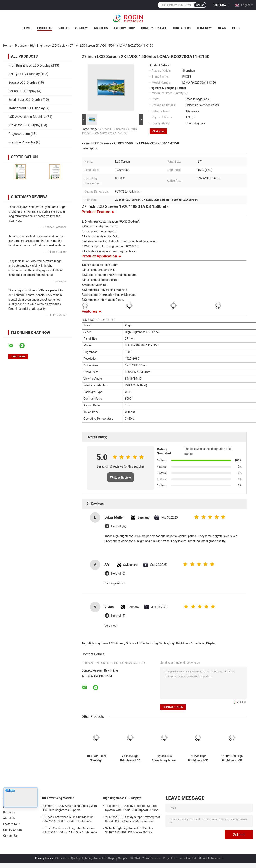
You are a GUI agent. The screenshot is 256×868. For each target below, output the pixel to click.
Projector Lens (19, 134)
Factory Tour (124, 28)
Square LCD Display (23, 83)
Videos (64, 28)
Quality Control (154, 28)
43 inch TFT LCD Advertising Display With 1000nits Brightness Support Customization (70, 808)
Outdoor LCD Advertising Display (147, 643)
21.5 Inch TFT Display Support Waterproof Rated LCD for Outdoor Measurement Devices (133, 820)
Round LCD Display (22, 91)
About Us (101, 28)
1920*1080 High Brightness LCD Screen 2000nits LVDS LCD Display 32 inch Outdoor (232, 758)
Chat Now (220, 5)
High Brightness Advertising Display (193, 643)
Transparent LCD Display (26, 108)
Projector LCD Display (24, 125)
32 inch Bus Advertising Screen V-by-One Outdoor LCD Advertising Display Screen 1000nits (164, 758)
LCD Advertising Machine (27, 117)
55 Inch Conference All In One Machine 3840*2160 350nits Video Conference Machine (68, 820)
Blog (236, 28)
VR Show (81, 28)
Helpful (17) (119, 526)
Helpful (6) (118, 574)
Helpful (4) (118, 616)
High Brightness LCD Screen (106, 643)
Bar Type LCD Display (24, 74)
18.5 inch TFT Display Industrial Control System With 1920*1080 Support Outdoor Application (132, 808)
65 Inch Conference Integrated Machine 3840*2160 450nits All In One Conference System (70, 831)
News (222, 28)
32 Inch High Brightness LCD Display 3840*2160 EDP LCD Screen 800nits (198, 758)
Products (45, 28)
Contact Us (182, 28)
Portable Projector (22, 142)
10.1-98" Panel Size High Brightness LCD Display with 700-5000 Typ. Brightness (96, 758)
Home (27, 28)
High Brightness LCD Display (48, 46)
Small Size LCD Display (25, 100)
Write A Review (121, 478)
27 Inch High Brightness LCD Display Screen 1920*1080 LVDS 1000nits (130, 758)
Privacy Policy (44, 858)
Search (200, 5)
